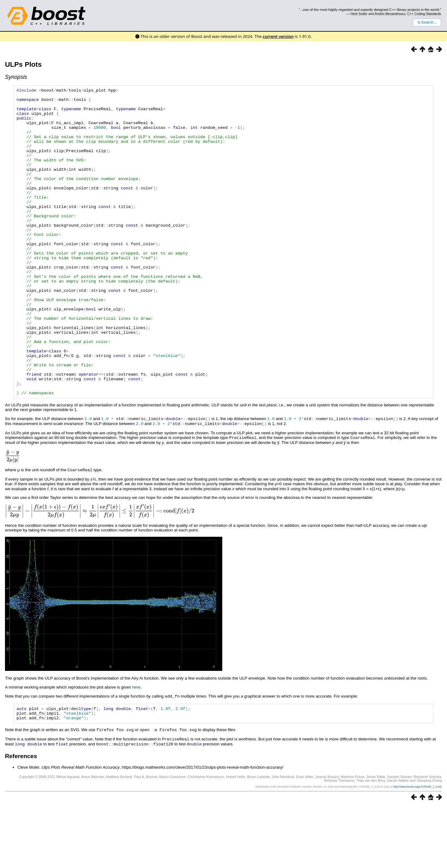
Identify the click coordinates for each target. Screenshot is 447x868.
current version (278, 36)
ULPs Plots (23, 64)
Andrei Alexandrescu (390, 14)
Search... (427, 22)
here (136, 747)
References (21, 818)
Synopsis (16, 77)
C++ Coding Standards (424, 14)
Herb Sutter (359, 14)
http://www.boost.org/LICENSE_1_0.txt (417, 848)
